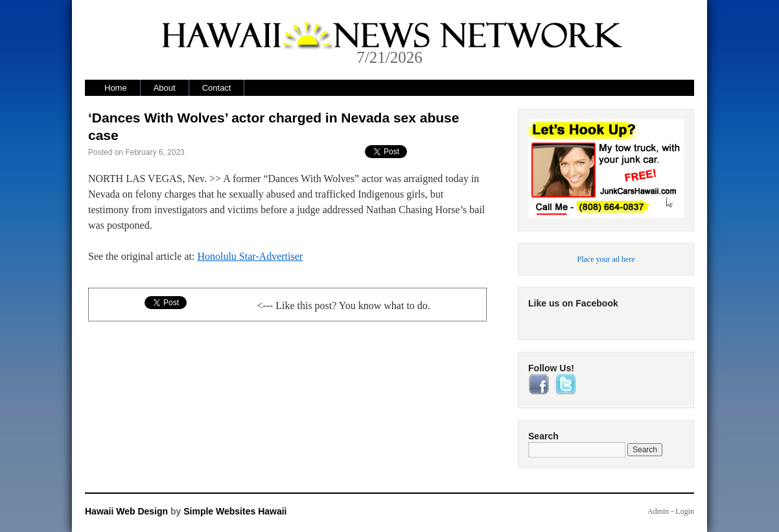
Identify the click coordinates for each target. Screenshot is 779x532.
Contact (217, 88)
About (165, 88)
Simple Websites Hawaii (235, 511)
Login (685, 511)
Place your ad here (606, 259)
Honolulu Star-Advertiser (250, 256)
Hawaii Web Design (126, 511)
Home (116, 88)
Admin (658, 511)
